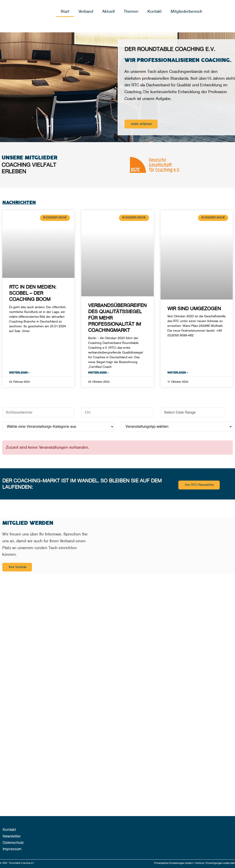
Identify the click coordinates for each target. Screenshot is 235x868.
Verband (86, 12)
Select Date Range (194, 413)
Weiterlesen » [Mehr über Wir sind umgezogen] (178, 373)
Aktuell (108, 12)
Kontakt (155, 12)
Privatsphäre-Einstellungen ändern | (169, 863)
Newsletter (10, 836)
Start (65, 12)
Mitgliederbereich (187, 12)
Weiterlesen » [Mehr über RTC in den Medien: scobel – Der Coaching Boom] (19, 373)
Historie (197, 863)
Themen (131, 12)
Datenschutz (11, 843)
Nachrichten (22, 202)
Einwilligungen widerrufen (219, 863)
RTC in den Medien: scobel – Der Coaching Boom (33, 293)
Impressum (10, 849)
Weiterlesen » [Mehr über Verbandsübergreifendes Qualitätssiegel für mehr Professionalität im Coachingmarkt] (98, 373)
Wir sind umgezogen (194, 309)
